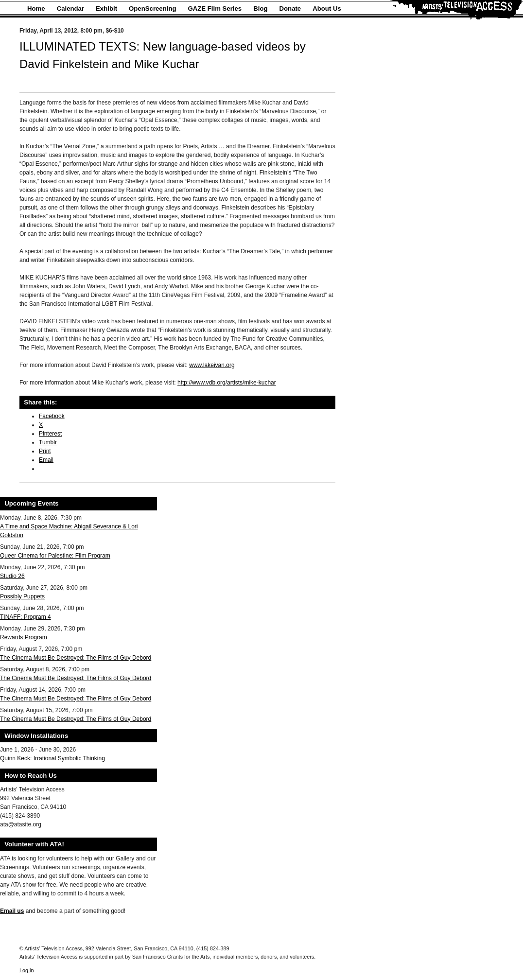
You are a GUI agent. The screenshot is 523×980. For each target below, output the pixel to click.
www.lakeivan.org (212, 365)
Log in (26, 970)
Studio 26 (12, 576)
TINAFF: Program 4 (26, 617)
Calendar (70, 9)
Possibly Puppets (22, 596)
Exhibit (106, 9)
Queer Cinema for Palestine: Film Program (55, 556)
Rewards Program (24, 637)
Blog (260, 9)
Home (36, 9)
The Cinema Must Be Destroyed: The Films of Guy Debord (76, 658)
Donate (290, 9)
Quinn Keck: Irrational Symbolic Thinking (53, 758)
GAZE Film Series (215, 9)
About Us (327, 9)
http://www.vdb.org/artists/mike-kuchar (227, 383)
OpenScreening (152, 9)
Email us (12, 911)
